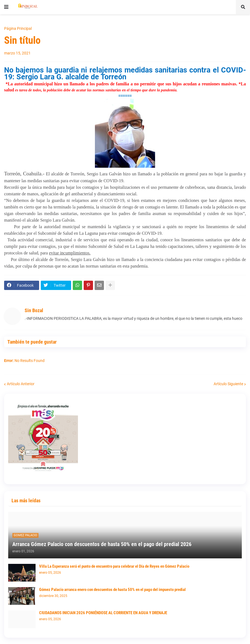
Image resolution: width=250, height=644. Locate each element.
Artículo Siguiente (228, 384)
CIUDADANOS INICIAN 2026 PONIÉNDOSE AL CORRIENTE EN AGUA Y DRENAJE (103, 613)
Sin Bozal (34, 310)
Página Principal (18, 28)
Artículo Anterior (21, 384)
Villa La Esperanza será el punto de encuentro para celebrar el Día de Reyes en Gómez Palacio (114, 566)
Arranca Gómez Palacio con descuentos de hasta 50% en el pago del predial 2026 (102, 544)
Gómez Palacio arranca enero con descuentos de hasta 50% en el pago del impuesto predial (112, 590)
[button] (6, 7)
